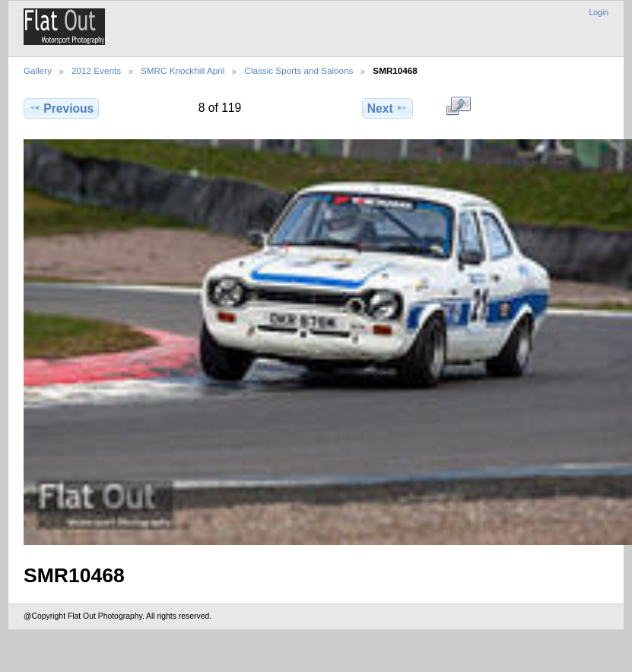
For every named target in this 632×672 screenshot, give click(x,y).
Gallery (38, 70)
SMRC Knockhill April (183, 70)
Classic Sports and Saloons (299, 70)
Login (599, 13)
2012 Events (96, 70)
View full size (458, 107)
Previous (61, 108)
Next (387, 108)
